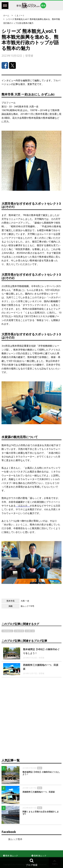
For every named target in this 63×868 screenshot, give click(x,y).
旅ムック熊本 (15, 839)
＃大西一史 (30, 631)
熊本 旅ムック (11, 856)
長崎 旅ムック (39, 856)
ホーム (6, 15)
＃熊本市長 (19, 631)
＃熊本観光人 (7, 631)
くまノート (19, 15)
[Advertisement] (32, 721)
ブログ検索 (32, 862)
